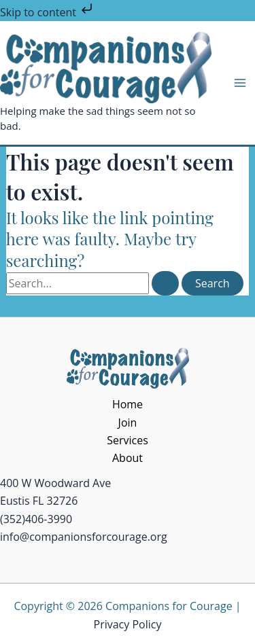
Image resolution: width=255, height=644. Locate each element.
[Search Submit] (165, 283)
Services (128, 440)
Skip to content (48, 12)
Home (128, 404)
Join (128, 423)
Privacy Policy (128, 624)
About (128, 458)
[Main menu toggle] (240, 83)
